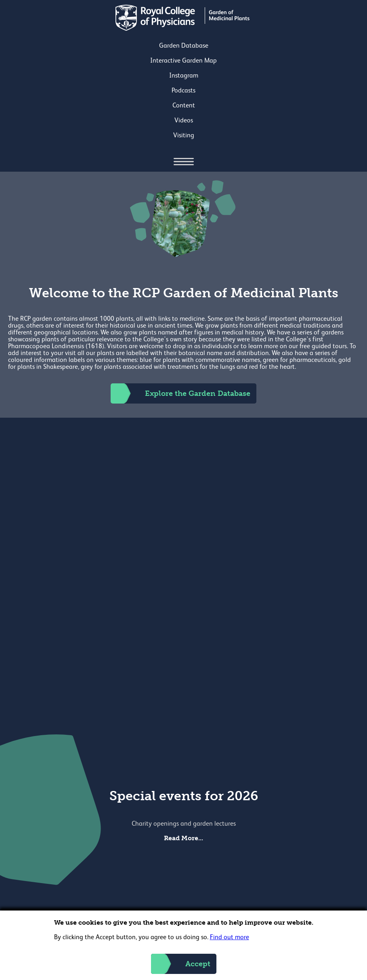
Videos (184, 121)
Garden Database (184, 46)
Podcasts (183, 91)
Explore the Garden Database (180, 393)
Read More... (183, 838)
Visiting (184, 136)
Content (184, 106)
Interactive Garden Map (183, 61)
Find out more (230, 938)
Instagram (184, 76)
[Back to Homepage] (183, 29)
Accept (181, 964)
